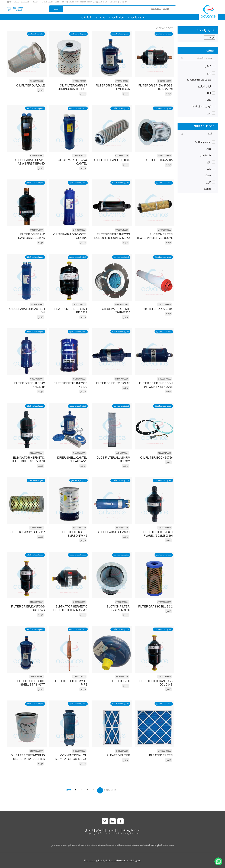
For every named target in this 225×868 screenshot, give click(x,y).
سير (209, 113)
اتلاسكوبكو (205, 155)
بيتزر (209, 162)
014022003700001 (37, 677)
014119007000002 (122, 453)
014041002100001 (37, 304)
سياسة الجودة (132, 833)
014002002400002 (37, 81)
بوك (209, 169)
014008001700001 (165, 453)
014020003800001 (164, 528)
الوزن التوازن (205, 86)
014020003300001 (79, 602)
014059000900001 (79, 751)
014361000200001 (79, 379)
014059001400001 (122, 677)
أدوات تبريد (86, 17)
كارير (209, 182)
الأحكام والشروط (94, 833)
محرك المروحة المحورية (199, 80)
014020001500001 (37, 230)
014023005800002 (122, 304)
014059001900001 (122, 528)
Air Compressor (203, 142)
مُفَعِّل (208, 66)
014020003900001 (37, 453)
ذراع (209, 73)
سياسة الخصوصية (114, 833)
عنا (118, 830)
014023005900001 (164, 304)
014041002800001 (79, 453)
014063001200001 (122, 156)
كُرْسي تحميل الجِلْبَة (202, 106)
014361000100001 (37, 379)
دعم (57, 2)
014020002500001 (122, 230)
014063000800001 (164, 156)
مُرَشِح (168, 94)
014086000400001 (122, 379)
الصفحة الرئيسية (132, 830)
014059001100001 (122, 751)
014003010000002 (122, 602)
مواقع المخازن (20, 9)
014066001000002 (36, 528)
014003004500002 (79, 81)
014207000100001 (37, 156)
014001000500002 (164, 230)
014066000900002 (164, 602)
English (124, 2)
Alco (209, 149)
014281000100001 (79, 304)
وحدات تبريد (100, 17)
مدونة (110, 830)
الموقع (100, 830)
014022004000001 (122, 81)
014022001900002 (79, 528)
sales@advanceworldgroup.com (77, 2)
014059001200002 (164, 751)
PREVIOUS (110, 790)
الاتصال (35, 2)
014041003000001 (79, 230)
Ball (209, 93)
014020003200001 (37, 602)
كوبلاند (208, 189)
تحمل (208, 100)
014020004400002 (164, 81)
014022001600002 (164, 379)
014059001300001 (79, 677)
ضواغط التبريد (116, 17)
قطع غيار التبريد (136, 17)
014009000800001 (37, 751)
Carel (208, 175)
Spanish (114, 2)
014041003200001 (79, 156)
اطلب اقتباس (47, 2)
